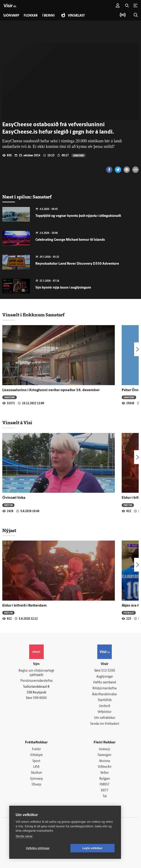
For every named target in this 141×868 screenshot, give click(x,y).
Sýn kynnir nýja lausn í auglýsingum (63, 288)
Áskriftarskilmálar (105, 695)
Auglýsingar (105, 677)
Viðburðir (105, 767)
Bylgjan (105, 779)
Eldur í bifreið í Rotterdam (24, 606)
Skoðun (36, 773)
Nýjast (9, 530)
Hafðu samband (105, 683)
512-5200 (108, 671)
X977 (105, 791)
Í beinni (48, 16)
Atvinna (105, 761)
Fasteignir (105, 755)
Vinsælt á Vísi (17, 423)
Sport (36, 761)
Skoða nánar (24, 836)
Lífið (36, 767)
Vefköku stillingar (38, 848)
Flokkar (31, 16)
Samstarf (79, 155)
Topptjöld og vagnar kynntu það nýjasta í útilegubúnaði (78, 216)
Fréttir (8, 505)
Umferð (105, 706)
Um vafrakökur (105, 718)
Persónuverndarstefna (36, 681)
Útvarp (36, 785)
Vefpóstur (105, 712)
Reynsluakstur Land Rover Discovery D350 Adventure (77, 264)
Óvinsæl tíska (14, 498)
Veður (105, 773)
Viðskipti (36, 755)
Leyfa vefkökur (92, 848)
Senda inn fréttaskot (105, 724)
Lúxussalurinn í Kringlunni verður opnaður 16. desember (51, 390)
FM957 (105, 785)
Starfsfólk (105, 700)
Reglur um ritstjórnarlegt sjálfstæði (36, 673)
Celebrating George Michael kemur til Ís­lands (70, 240)
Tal (105, 796)
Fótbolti (129, 613)
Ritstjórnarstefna (105, 689)
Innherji (105, 749)
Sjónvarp (36, 779)
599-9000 (40, 698)
